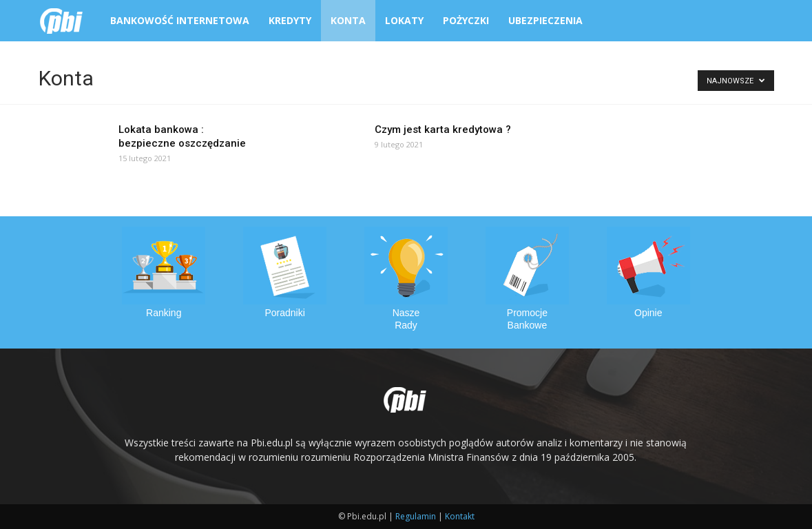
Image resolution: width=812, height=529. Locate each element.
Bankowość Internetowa (180, 20)
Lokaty (404, 20)
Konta (348, 20)
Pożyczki (466, 20)
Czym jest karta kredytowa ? (443, 129)
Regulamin (416, 516)
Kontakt (460, 516)
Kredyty (290, 20)
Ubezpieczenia (545, 20)
